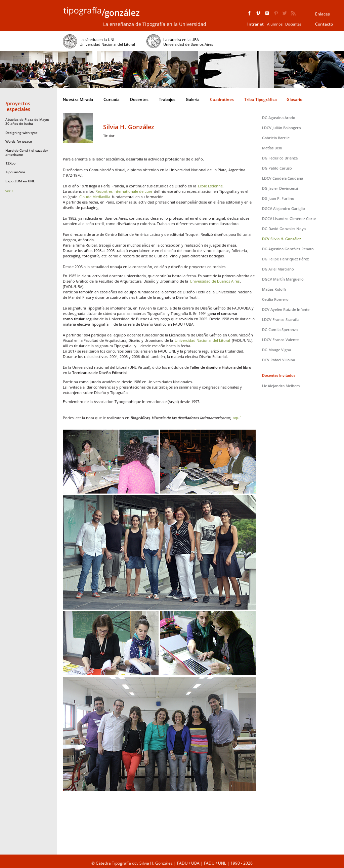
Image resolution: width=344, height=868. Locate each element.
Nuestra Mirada (78, 99)
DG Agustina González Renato (288, 249)
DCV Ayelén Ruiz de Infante (286, 309)
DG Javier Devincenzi (280, 188)
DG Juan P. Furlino (278, 198)
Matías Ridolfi (274, 289)
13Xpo (10, 163)
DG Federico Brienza (280, 158)
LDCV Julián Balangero (282, 128)
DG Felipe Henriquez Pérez (285, 259)
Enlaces (322, 14)
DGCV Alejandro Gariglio (284, 208)
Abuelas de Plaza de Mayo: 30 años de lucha (27, 121)
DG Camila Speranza (280, 330)
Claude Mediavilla (95, 197)
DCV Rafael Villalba (278, 360)
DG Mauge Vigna (276, 350)
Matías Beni (272, 148)
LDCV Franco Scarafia (281, 319)
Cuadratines (222, 99)
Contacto (324, 24)
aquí (237, 418)
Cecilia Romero (275, 299)
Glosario (294, 99)
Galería (193, 99)
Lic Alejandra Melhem (281, 386)
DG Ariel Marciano (278, 269)
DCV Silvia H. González (282, 239)
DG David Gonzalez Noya (284, 229)
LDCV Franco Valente (280, 340)
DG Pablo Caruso (277, 168)
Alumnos (275, 24)
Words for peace (19, 141)
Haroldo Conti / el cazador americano (27, 152)
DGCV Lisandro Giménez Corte (289, 219)
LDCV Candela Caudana (283, 178)
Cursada (112, 99)
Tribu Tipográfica (261, 99)
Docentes (293, 24)
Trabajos (167, 99)
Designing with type (21, 133)
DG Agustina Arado (279, 118)
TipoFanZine (15, 172)
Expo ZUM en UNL (20, 181)
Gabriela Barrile (276, 138)
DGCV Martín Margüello (283, 279)
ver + (9, 191)
